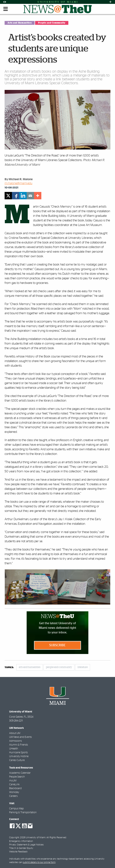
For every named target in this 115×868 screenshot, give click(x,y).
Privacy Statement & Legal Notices (26, 845)
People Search (17, 777)
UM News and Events (20, 737)
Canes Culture (17, 760)
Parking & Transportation (23, 812)
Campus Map (16, 809)
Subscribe (57, 645)
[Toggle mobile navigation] (6, 9)
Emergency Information (21, 841)
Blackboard (15, 788)
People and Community (52, 23)
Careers (13, 796)
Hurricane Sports (18, 753)
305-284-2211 (16, 721)
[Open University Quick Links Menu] (110, 2)
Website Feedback (18, 852)
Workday (14, 792)
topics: (9, 668)
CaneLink (14, 785)
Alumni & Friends (19, 745)
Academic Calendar (20, 773)
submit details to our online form (39, 862)
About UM (15, 733)
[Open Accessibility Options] (5, 2)
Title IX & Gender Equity (21, 848)
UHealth (14, 749)
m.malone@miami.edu (18, 183)
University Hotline (19, 756)
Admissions (16, 741)
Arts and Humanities (20, 23)
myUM (13, 781)
